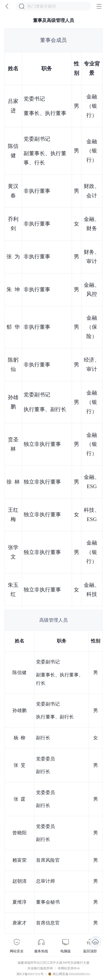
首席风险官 (48, 860)
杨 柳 (20, 738)
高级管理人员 (53, 620)
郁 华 (13, 327)
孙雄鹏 (13, 402)
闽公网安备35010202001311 (69, 974)
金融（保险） (92, 327)
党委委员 (46, 759)
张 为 (13, 257)
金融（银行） (92, 106)
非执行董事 (37, 191)
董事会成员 (54, 40)
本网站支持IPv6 (69, 968)
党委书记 (34, 99)
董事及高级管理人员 (53, 20)
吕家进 (13, 106)
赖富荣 (20, 860)
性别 (96, 641)
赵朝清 (20, 881)
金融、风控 (92, 290)
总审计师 (46, 881)
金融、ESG (92, 482)
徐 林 (13, 482)
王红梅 (13, 515)
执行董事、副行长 (45, 409)
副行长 (43, 738)
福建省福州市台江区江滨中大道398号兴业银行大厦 (53, 963)
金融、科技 (92, 590)
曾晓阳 (20, 833)
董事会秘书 (48, 902)
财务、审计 (92, 257)
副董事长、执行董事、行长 (45, 158)
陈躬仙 (13, 365)
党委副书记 (37, 139)
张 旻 (20, 765)
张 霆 (20, 799)
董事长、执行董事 (45, 113)
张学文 (13, 552)
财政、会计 (92, 191)
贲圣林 (13, 444)
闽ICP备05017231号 (30, 974)
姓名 (13, 68)
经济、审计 (92, 365)
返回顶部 (90, 951)
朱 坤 (13, 290)
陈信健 (13, 151)
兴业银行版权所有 (40, 968)
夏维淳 (20, 902)
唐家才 (20, 923)
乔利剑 (13, 224)
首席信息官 (48, 923)
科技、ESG (92, 515)
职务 (47, 68)
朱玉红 (13, 590)
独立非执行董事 (42, 444)
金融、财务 (92, 224)
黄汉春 (13, 191)
